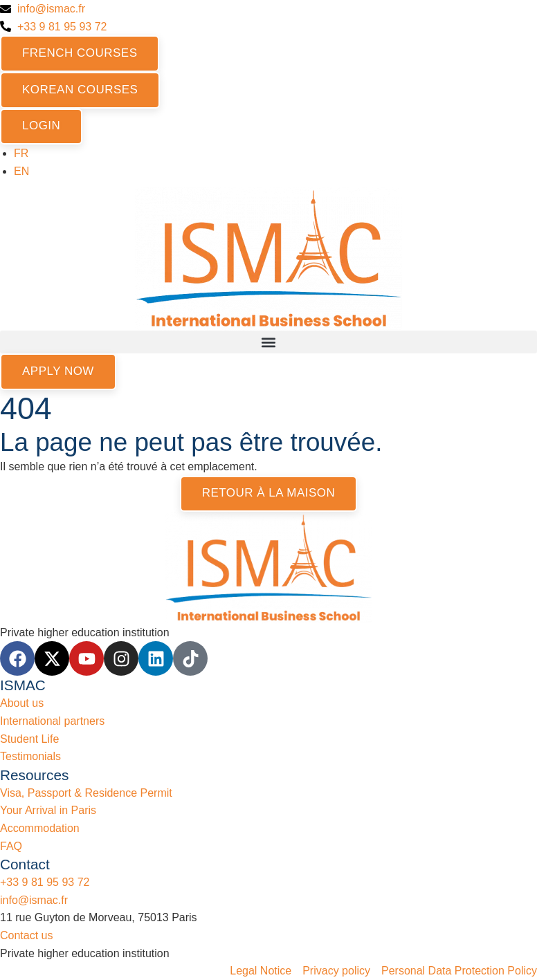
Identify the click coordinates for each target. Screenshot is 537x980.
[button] (268, 342)
